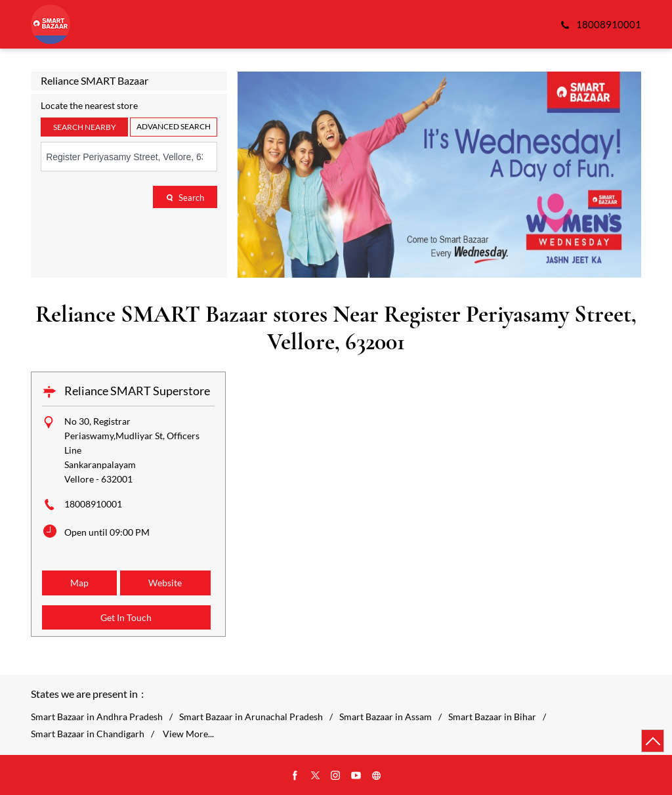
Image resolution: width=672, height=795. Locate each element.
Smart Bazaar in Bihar (492, 717)
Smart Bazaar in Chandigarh (88, 734)
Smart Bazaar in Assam (386, 717)
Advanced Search (174, 126)
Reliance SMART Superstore (137, 391)
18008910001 (93, 504)
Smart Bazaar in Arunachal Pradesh (251, 717)
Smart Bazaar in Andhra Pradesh (97, 717)
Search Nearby (85, 127)
